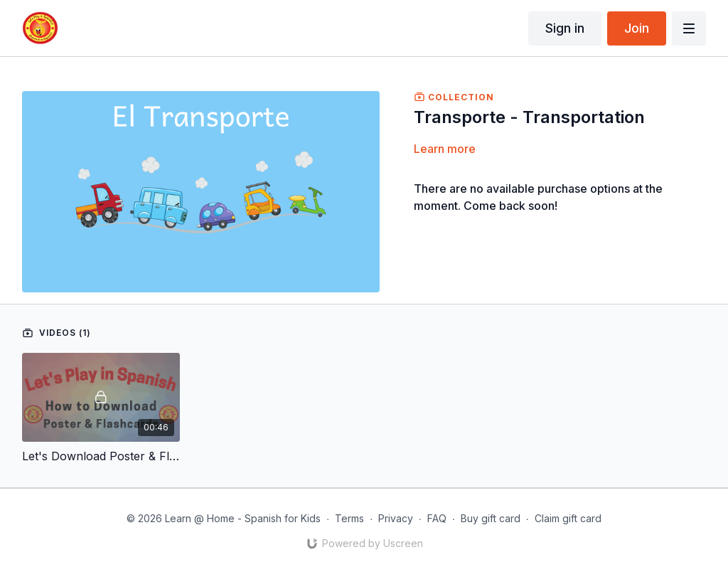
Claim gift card (568, 518)
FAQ (437, 518)
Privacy (396, 518)
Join (637, 28)
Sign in (565, 28)
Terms (349, 518)
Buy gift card (491, 518)
